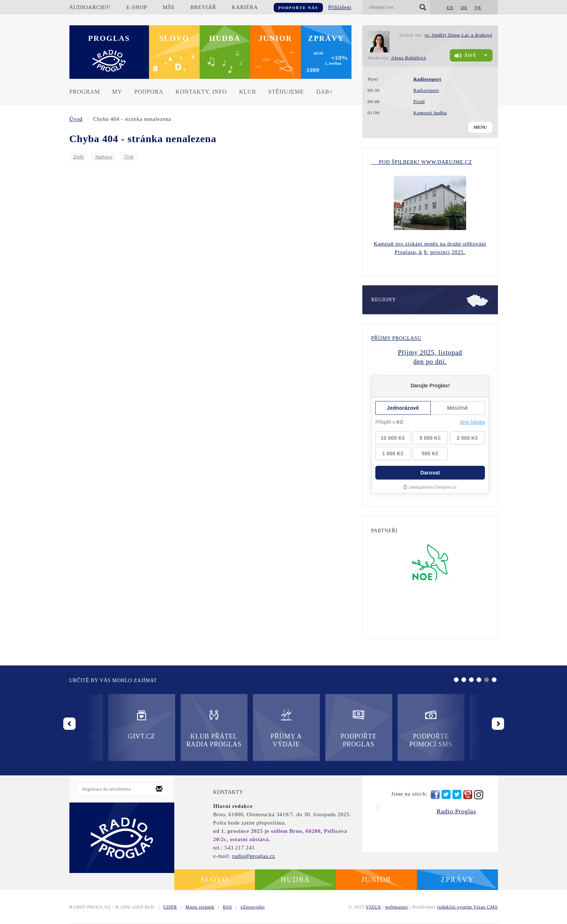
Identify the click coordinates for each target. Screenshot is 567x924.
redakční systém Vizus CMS (467, 907)
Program (85, 92)
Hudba (225, 38)
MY (117, 92)
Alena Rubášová (408, 58)
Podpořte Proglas (247, 728)
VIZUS (373, 907)
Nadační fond (392, 724)
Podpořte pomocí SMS (320, 728)
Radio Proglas (456, 811)
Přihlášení (340, 7)
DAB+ (324, 92)
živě (465, 56)
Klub (248, 92)
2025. (459, 252)
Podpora (149, 92)
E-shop (137, 7)
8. (426, 252)
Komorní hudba (430, 113)
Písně (419, 101)
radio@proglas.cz (254, 856)
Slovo (174, 38)
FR (478, 7)
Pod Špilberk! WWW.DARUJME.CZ (422, 162)
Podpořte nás (298, 8)
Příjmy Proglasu (397, 338)
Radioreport (426, 90)
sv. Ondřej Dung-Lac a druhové (458, 35)
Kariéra (245, 7)
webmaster (397, 907)
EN (450, 7)
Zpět (79, 157)
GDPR (170, 907)
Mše (169, 7)
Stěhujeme (286, 92)
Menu (480, 127)
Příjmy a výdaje (175, 728)
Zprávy (326, 38)
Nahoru (104, 157)
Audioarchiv (90, 7)
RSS (227, 907)
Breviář (203, 7)
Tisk (129, 157)
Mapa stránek (200, 907)
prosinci (440, 252)
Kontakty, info (201, 92)
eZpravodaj (253, 907)
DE (464, 7)
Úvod (76, 119)
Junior (275, 38)
